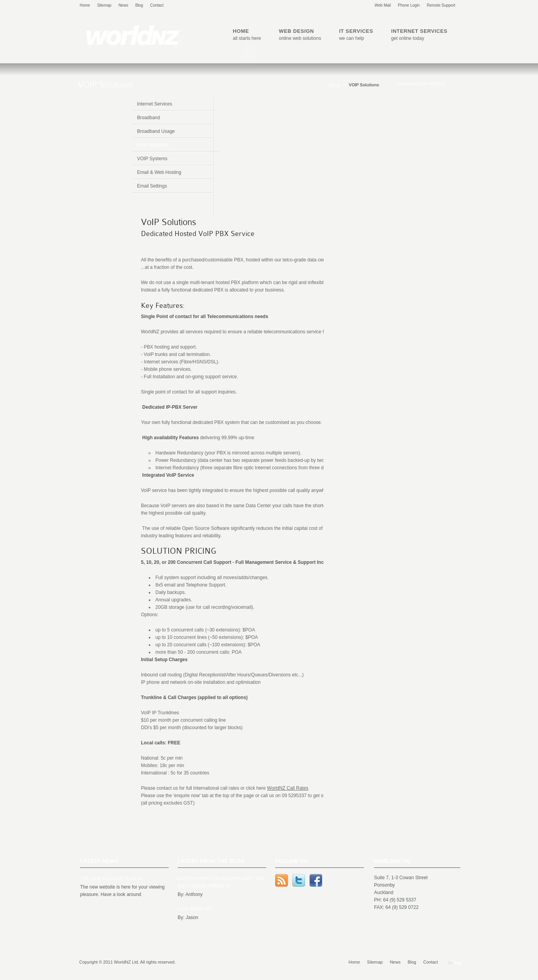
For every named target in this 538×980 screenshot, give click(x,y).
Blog (139, 5)
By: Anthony (190, 894)
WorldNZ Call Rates (288, 788)
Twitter (299, 880)
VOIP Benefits (195, 909)
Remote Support (441, 5)
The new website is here (112, 878)
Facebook (316, 880)
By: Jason (188, 917)
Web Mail (383, 5)
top (458, 963)
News (123, 5)
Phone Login (409, 5)
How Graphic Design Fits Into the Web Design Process (221, 882)
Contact (157, 5)
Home (85, 5)
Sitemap (104, 5)
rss (281, 880)
